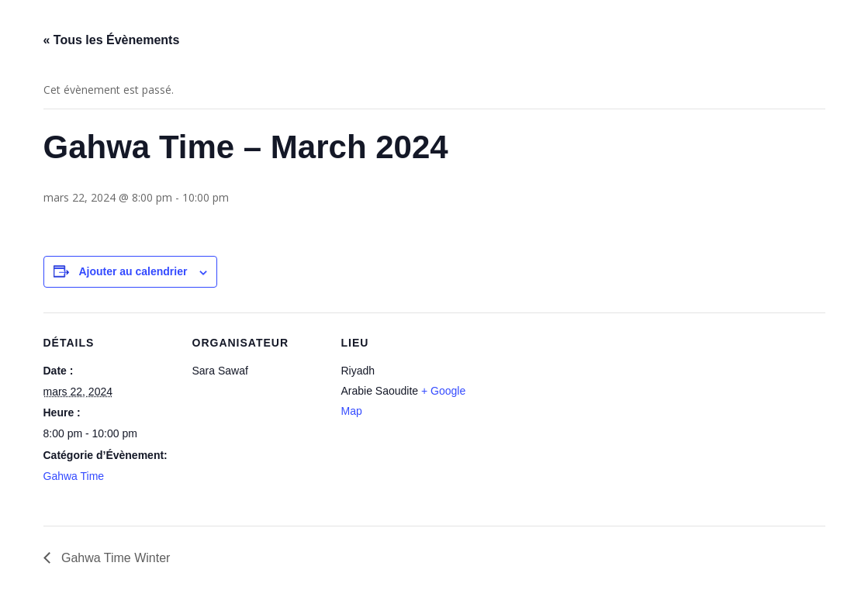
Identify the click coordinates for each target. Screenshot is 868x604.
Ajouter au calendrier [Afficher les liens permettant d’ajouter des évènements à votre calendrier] (133, 271)
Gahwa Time (74, 476)
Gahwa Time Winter (114, 558)
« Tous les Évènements (112, 40)
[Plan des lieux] (572, 419)
